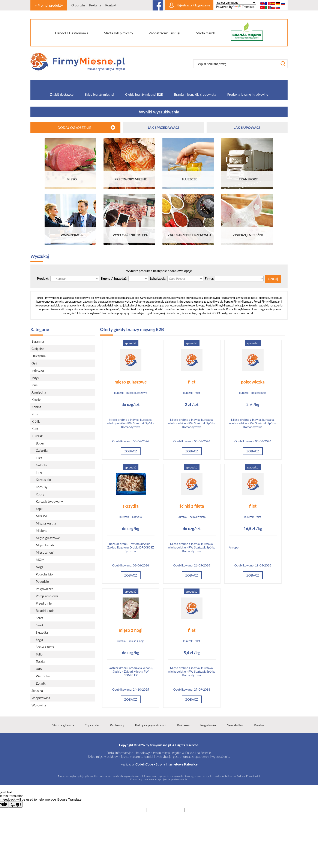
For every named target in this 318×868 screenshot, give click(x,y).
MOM (40, 560)
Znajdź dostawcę (62, 94)
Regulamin (208, 725)
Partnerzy (117, 725)
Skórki (40, 625)
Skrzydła (42, 632)
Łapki (40, 509)
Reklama (95, 5)
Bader (40, 443)
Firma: (209, 278)
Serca (40, 618)
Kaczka (36, 400)
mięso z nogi (131, 630)
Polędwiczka (44, 589)
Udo (39, 669)
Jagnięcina (39, 392)
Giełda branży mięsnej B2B (144, 94)
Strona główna (63, 725)
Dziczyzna (39, 356)
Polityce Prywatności (248, 776)
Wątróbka (43, 676)
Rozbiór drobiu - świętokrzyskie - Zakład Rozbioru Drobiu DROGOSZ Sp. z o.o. (131, 547)
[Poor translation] (16, 804)
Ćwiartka (42, 450)
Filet (39, 458)
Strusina (37, 691)
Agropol (234, 547)
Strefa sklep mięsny (119, 33)
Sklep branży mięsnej (99, 94)
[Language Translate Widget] (236, 3)
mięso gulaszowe (130, 382)
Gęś (34, 363)
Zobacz (131, 451)
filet (192, 382)
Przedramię (44, 603)
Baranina (38, 341)
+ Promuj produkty (49, 5)
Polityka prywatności (151, 725)
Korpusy (42, 487)
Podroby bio (44, 574)
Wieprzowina (41, 698)
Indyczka (38, 370)
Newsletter (235, 725)
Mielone (42, 531)
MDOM (41, 516)
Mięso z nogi (45, 552)
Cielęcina (38, 349)
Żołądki (41, 683)
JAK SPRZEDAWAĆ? (163, 127)
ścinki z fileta (192, 506)
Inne (35, 385)
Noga (40, 567)
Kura (35, 429)
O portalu (78, 5)
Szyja (39, 640)
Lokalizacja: (158, 278)
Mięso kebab (45, 545)
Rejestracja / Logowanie (193, 5)
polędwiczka (253, 382)
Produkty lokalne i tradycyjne (248, 94)
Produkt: (43, 278)
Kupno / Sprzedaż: (114, 278)
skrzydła (130, 506)
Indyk (35, 378)
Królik (36, 421)
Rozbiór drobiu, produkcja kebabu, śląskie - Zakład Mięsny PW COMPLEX (131, 671)
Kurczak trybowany (49, 501)
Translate (244, 7)
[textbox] (236, 64)
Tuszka (40, 661)
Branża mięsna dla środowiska (195, 94)
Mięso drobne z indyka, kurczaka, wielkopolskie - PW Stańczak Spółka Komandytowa (131, 423)
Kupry (40, 494)
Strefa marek (206, 33)
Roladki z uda (45, 611)
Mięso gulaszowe (48, 538)
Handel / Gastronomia (72, 33)
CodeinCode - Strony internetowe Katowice (166, 764)
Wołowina (39, 705)
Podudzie (42, 581)
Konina (36, 407)
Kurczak (37, 436)
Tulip (39, 654)
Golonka (42, 465)
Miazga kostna (46, 523)
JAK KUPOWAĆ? (247, 127)
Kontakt (111, 5)
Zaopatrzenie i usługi (165, 33)
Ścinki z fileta (45, 647)
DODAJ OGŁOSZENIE (74, 127)
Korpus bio (43, 480)
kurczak (119, 393)
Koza (35, 414)
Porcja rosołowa (47, 596)
